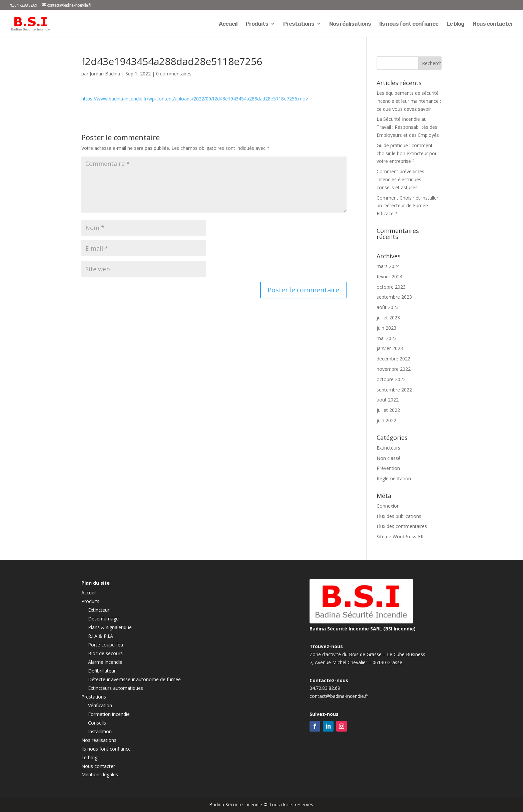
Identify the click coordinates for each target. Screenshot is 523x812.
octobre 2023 (391, 287)
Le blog (455, 24)
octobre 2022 (391, 379)
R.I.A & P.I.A (101, 636)
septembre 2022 (394, 390)
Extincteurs (388, 448)
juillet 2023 (388, 318)
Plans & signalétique (110, 627)
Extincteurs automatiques (116, 688)
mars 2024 (388, 266)
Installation (100, 731)
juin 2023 (386, 328)
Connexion (388, 506)
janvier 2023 (390, 348)
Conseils (97, 723)
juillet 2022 (388, 410)
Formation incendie (109, 714)
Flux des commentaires (402, 526)
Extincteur (99, 610)
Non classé (389, 458)
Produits (257, 24)
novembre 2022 (394, 369)
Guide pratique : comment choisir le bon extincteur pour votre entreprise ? (408, 153)
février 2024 (389, 277)
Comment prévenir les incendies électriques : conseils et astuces (400, 179)
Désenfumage (103, 619)
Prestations (299, 24)
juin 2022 (386, 420)
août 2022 (388, 400)
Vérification (100, 705)
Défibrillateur (102, 671)
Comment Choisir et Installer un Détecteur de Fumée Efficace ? (407, 206)
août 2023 (388, 307)
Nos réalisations (350, 24)
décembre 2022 (393, 359)
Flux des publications (399, 516)
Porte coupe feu (106, 645)
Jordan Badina (105, 74)
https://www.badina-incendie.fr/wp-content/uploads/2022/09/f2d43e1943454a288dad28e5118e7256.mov (195, 99)
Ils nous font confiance (409, 24)
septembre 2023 (394, 297)
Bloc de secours (105, 653)
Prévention (388, 468)
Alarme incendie (105, 662)
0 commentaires (174, 74)
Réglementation (394, 478)
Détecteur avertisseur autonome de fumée (134, 679)
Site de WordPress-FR (400, 536)
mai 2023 (387, 338)
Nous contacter (493, 24)
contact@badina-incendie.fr (339, 696)
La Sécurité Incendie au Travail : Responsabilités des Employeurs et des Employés (408, 127)
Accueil (228, 24)
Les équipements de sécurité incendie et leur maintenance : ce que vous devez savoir (409, 101)
